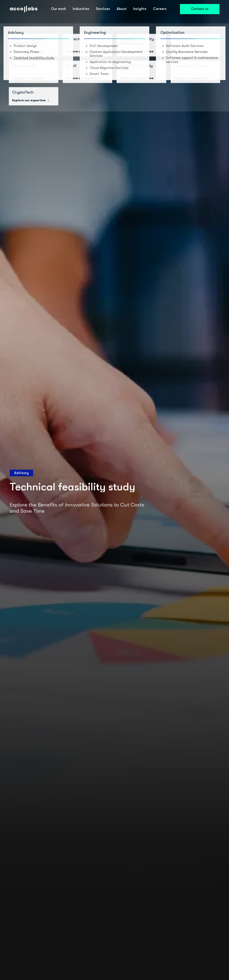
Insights (140, 9)
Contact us (200, 9)
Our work (59, 9)
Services (103, 9)
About (122, 9)
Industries (81, 9)
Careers (160, 9)
